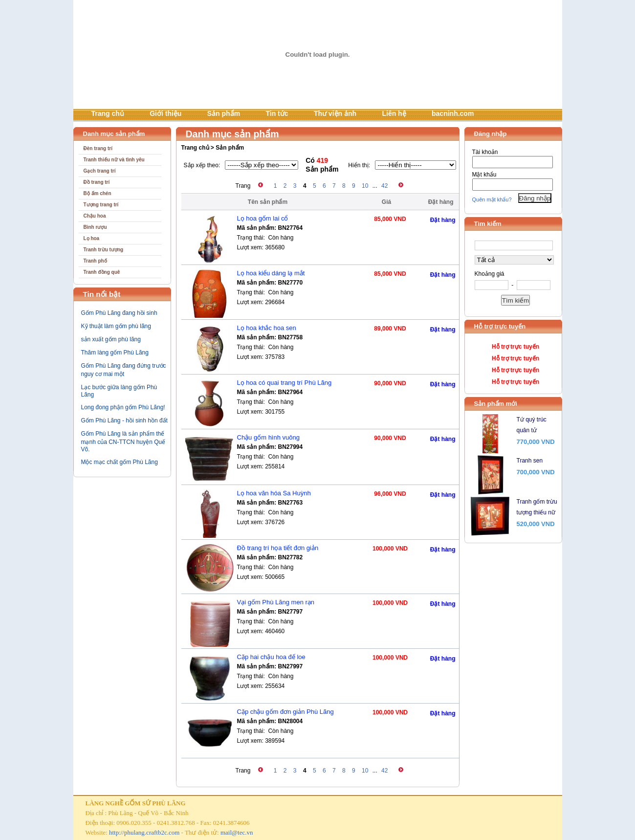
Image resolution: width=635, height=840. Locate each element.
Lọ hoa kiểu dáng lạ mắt (271, 273)
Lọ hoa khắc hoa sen (267, 328)
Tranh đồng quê (102, 272)
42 (384, 186)
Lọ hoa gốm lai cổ (263, 218)
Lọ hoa (92, 238)
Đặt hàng (443, 220)
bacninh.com (453, 113)
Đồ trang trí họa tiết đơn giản (278, 548)
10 (365, 186)
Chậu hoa (95, 216)
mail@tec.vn (237, 832)
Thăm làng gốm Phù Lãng (115, 353)
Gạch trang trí (100, 171)
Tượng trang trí (101, 205)
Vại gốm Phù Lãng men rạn (276, 602)
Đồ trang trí (97, 182)
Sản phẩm (224, 113)
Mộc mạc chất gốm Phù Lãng (120, 462)
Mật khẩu (484, 175)
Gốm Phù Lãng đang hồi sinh (119, 313)
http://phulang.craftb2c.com (144, 832)
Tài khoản (485, 152)
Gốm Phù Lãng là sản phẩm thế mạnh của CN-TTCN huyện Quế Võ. (123, 442)
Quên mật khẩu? (492, 199)
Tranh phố (95, 261)
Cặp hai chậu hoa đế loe (271, 657)
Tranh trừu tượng (104, 250)
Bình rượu (95, 227)
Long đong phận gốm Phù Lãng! (123, 407)
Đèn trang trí (98, 148)
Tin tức (277, 113)
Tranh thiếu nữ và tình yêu (114, 160)
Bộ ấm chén (98, 193)
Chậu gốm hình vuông (268, 437)
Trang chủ (108, 113)
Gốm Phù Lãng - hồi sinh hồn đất (124, 420)
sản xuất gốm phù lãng (111, 339)
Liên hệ (394, 113)
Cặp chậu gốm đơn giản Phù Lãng (285, 712)
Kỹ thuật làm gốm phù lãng (116, 326)
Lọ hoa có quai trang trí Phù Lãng (285, 383)
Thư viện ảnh (335, 113)
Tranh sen (530, 461)
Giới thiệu (165, 113)
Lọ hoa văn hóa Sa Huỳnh (274, 493)
